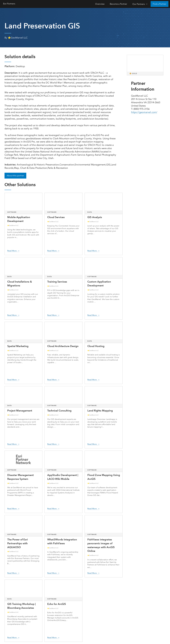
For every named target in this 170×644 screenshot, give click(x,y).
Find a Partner (160, 4)
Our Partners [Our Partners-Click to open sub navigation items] (139, 4)
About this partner (15, 176)
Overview (100, 4)
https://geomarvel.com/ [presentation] (144, 112)
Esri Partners (9, 4)
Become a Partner (118, 4)
